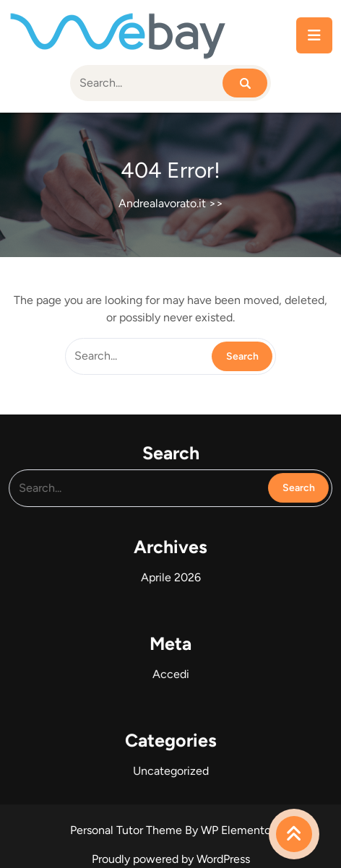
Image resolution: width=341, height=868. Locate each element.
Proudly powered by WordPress (171, 859)
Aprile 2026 (170, 577)
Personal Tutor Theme (128, 830)
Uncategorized (170, 767)
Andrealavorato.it (162, 203)
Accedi (170, 672)
